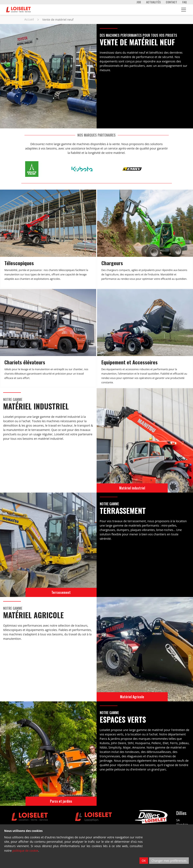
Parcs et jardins (61, 801)
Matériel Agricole (132, 697)
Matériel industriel (132, 488)
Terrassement (61, 592)
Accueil (29, 19)
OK (144, 861)
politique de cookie (25, 851)
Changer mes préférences (169, 861)
